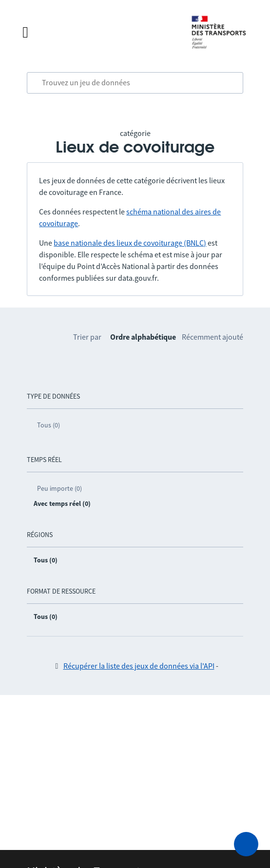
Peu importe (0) (59, 488)
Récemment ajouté (212, 337)
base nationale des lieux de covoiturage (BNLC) (130, 243)
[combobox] (135, 83)
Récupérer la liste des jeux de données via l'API (139, 666)
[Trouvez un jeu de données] (135, 83)
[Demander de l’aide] (246, 844)
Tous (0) (48, 425)
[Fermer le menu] (97, 32)
